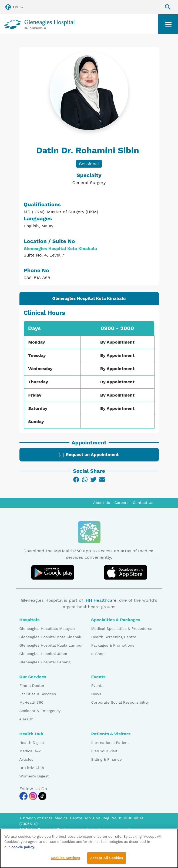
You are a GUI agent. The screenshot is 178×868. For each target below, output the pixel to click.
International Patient (110, 743)
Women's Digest (34, 776)
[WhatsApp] (85, 480)
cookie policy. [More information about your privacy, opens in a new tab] (23, 848)
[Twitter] (93, 480)
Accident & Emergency (40, 711)
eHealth (27, 719)
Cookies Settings (66, 859)
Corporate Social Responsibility (120, 702)
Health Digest (32, 743)
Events (98, 686)
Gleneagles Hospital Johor (44, 654)
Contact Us (143, 503)
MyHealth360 (31, 702)
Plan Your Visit (104, 751)
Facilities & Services (38, 694)
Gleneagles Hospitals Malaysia (47, 628)
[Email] (102, 480)
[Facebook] (76, 480)
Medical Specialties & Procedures (122, 628)
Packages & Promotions (113, 645)
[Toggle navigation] (168, 24)
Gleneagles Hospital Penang (45, 662)
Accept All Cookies (107, 859)
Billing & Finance (107, 759)
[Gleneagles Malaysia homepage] (39, 24)
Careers (122, 503)
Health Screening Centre (114, 637)
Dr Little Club (32, 768)
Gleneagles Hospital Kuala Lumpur (51, 645)
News (96, 694)
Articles (26, 759)
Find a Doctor (32, 686)
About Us (102, 503)
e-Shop (98, 654)
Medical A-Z (30, 751)
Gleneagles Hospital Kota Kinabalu (51, 637)
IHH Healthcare (100, 600)
